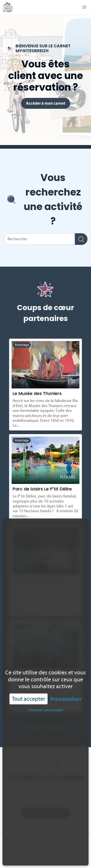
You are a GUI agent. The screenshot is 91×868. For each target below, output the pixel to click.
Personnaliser (66, 699)
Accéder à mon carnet (46, 103)
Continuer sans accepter (46, 710)
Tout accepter (29, 699)
